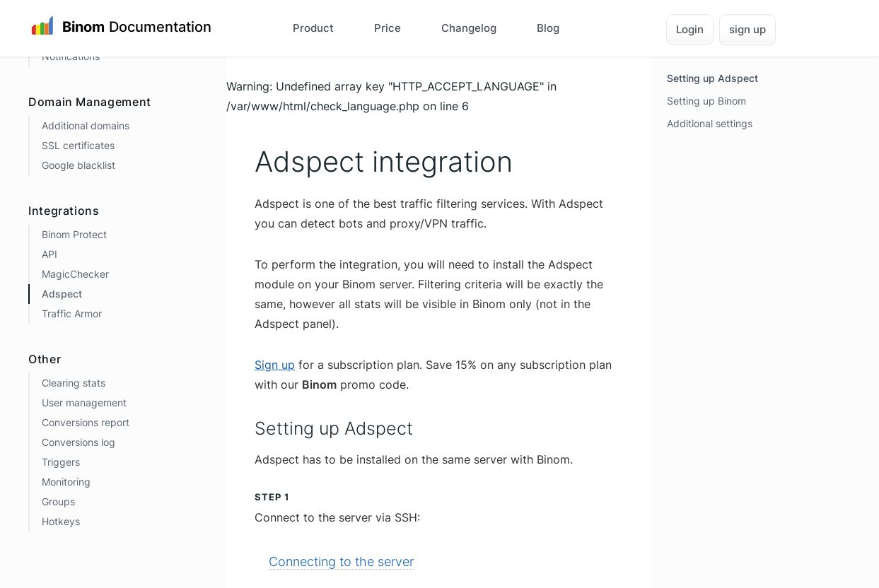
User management (84, 402)
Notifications (71, 56)
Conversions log (78, 442)
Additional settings (710, 123)
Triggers (61, 462)
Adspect (62, 294)
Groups (58, 501)
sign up (747, 29)
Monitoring (66, 482)
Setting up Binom (706, 101)
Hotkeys (61, 521)
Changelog (469, 28)
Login (690, 29)
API (50, 254)
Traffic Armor (72, 313)
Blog (548, 28)
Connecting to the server (341, 561)
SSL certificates (78, 145)
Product (313, 28)
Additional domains (86, 125)
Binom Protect (74, 234)
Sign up (275, 365)
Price (388, 28)
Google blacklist (78, 165)
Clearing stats (74, 383)
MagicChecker (75, 274)
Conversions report (86, 422)
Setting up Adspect (712, 78)
